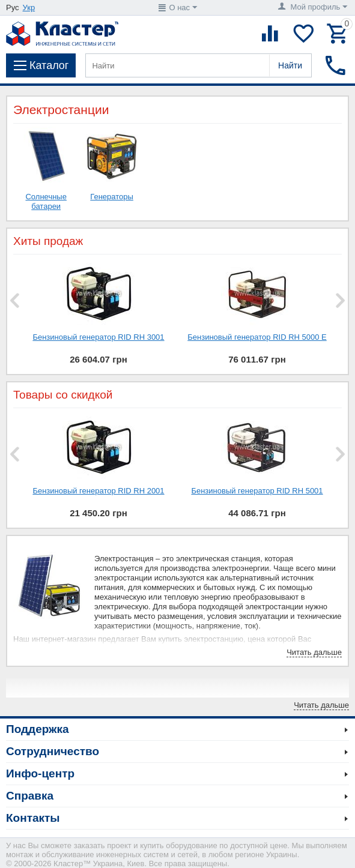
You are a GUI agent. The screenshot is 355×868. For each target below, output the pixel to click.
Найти (290, 65)
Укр (29, 8)
